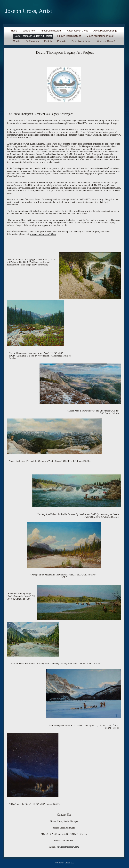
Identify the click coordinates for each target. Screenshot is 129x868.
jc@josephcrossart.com (68, 847)
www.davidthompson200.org (43, 234)
